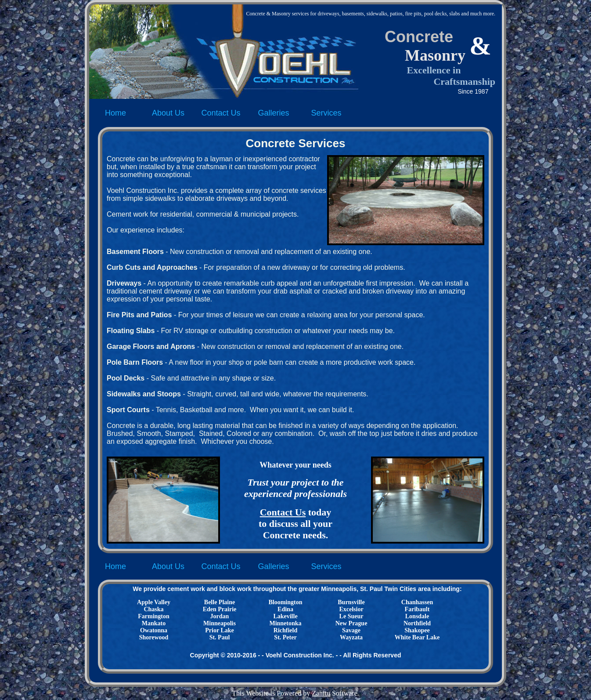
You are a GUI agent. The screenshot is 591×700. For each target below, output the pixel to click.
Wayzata (351, 637)
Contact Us (221, 113)
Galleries (273, 113)
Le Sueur (351, 616)
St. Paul (220, 637)
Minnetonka (285, 623)
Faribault (417, 609)
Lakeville (285, 616)
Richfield (285, 630)
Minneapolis (220, 623)
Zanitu (321, 693)
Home (115, 113)
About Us (168, 113)
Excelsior (351, 609)
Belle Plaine (220, 602)
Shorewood (154, 637)
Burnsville (351, 602)
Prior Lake (219, 630)
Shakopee (417, 630)
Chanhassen (417, 602)
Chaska (153, 609)
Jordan (220, 616)
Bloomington (285, 602)
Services (326, 113)
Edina (285, 609)
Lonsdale (417, 616)
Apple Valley (154, 602)
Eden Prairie (220, 609)
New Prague (351, 623)
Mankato (154, 623)
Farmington (154, 616)
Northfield (417, 623)
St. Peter (285, 637)
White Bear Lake (417, 637)
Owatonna (154, 630)
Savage (351, 630)
